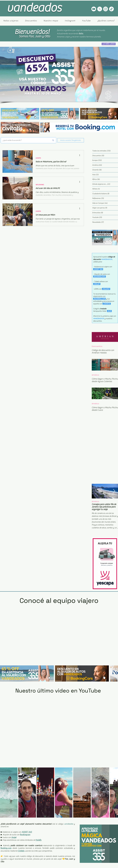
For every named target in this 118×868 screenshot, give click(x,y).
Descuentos (97, 346)
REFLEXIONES (40, 185)
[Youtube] (94, 9)
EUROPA (38, 158)
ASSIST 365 (27, 832)
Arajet (14, 837)
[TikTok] (111, 9)
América (95, 375)
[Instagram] (106, 9)
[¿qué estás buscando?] (25, 140)
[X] (100, 9)
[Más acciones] (80, 155)
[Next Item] (114, 491)
